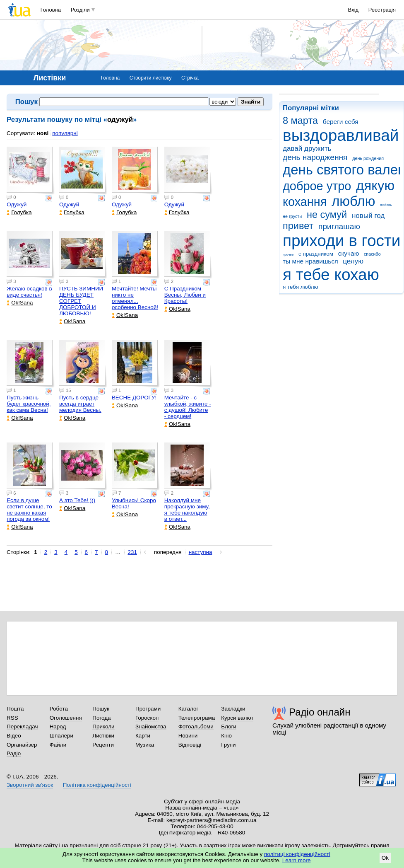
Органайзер (22, 745)
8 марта (300, 121)
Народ (58, 727)
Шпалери (61, 736)
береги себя (341, 122)
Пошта (15, 709)
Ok (385, 858)
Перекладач (22, 727)
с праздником (316, 254)
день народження (315, 157)
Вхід (353, 10)
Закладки (233, 709)
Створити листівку (151, 78)
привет (298, 226)
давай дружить (307, 149)
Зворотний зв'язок (30, 785)
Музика (145, 745)
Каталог (189, 709)
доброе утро (317, 186)
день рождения (368, 158)
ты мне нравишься (310, 261)
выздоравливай (341, 135)
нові (43, 133)
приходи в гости (341, 241)
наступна (201, 552)
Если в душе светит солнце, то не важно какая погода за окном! (29, 510)
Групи (228, 745)
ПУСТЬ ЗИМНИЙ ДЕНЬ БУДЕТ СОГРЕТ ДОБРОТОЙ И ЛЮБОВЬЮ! (81, 301)
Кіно (226, 736)
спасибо (372, 254)
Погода (101, 718)
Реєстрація (382, 10)
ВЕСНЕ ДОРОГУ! (134, 398)
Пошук (101, 709)
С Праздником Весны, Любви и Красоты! (185, 295)
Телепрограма (197, 718)
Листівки (103, 736)
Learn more (297, 860)
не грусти (292, 216)
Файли (58, 745)
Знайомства (151, 727)
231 (132, 552)
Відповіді (190, 745)
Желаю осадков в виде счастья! (29, 292)
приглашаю (339, 226)
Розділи (80, 10)
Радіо (14, 753)
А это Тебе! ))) (77, 500)
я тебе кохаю (331, 274)
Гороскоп (147, 718)
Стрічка (190, 78)
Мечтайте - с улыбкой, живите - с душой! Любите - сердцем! (188, 407)
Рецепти (103, 745)
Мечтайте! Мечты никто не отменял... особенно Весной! (135, 298)
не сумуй (327, 215)
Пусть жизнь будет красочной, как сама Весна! (29, 404)
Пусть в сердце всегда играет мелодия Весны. (80, 404)
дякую (375, 185)
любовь (386, 205)
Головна (51, 10)
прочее (288, 255)
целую (353, 261)
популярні (65, 133)
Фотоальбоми (196, 727)
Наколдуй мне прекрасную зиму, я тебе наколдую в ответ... (187, 510)
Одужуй (17, 204)
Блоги (229, 727)
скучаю (349, 253)
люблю (353, 201)
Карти (143, 736)
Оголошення (66, 718)
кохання (305, 202)
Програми (148, 709)
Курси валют (237, 718)
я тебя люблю (301, 287)
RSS (12, 718)
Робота (59, 709)
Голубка (19, 212)
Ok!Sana (20, 303)
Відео (14, 736)
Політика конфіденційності (97, 785)
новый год (368, 216)
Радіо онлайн (320, 712)
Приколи (103, 727)
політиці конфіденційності (297, 854)
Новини (188, 736)
